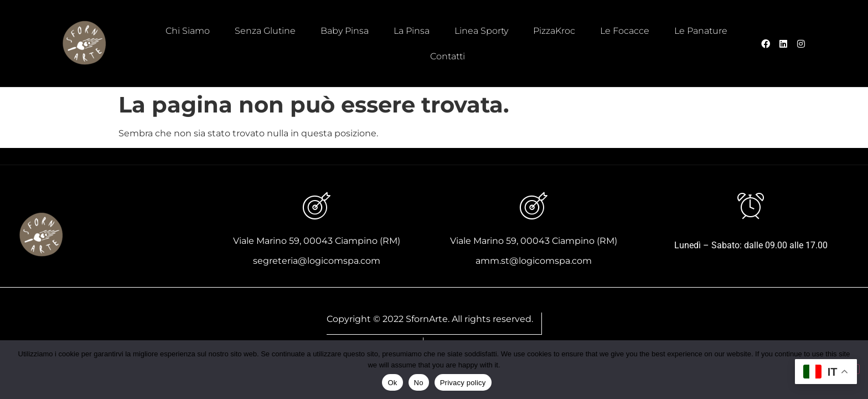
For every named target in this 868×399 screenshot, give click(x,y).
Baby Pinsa (345, 31)
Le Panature (701, 31)
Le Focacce (625, 31)
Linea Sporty (481, 31)
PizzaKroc (554, 31)
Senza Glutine (265, 31)
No (419, 383)
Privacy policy (463, 383)
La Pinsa (412, 31)
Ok (392, 383)
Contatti (448, 56)
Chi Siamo (188, 31)
